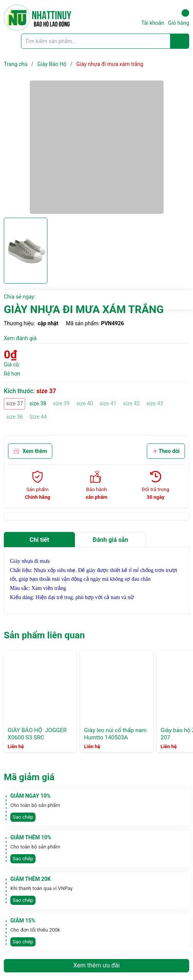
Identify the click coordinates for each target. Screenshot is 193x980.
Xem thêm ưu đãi (97, 965)
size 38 (38, 403)
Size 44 (38, 417)
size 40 (84, 403)
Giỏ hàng (179, 18)
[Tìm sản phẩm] (105, 41)
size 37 (15, 403)
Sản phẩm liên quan (44, 635)
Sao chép (23, 817)
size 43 (155, 403)
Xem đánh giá (20, 338)
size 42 (131, 403)
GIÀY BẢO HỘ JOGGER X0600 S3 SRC (37, 734)
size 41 (108, 403)
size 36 (15, 417)
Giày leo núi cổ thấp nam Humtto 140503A (115, 734)
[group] (96, 147)
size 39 (61, 403)
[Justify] (180, 41)
